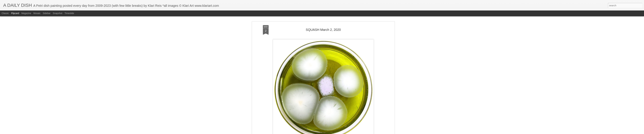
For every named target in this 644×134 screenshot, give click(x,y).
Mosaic (37, 13)
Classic (5, 13)
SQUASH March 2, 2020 (323, 17)
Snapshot (58, 13)
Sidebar (47, 13)
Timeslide (69, 13)
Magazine (26, 13)
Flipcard (15, 13)
